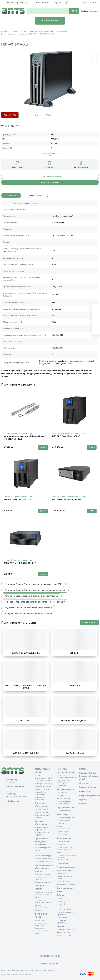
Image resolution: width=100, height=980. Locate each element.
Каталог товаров (48, 21)
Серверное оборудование (26, 653)
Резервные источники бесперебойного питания (28, 614)
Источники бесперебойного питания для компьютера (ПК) (33, 584)
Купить (43, 447)
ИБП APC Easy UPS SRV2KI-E (17, 500)
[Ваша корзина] (96, 308)
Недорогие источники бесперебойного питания (28, 608)
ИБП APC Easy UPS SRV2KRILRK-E (20, 563)
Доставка (94, 11)
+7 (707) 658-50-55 (44, 3)
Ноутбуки (26, 720)
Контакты (94, 3)
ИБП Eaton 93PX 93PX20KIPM (66, 500)
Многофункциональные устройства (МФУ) (26, 687)
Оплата (85, 3)
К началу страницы (50, 963)
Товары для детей (74, 753)
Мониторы (74, 685)
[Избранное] (96, 315)
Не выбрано (12, 782)
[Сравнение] (96, 323)
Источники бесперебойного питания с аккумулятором (31, 596)
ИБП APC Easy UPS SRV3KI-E (66, 436)
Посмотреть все (89, 623)
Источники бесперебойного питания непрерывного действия (35, 590)
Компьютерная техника (26, 753)
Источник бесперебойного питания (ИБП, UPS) (20, 433)
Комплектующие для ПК (74, 720)
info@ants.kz (58, 3)
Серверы (74, 653)
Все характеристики (50, 154)
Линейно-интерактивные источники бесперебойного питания (35, 602)
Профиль (84, 11)
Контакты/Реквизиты (50, 956)
